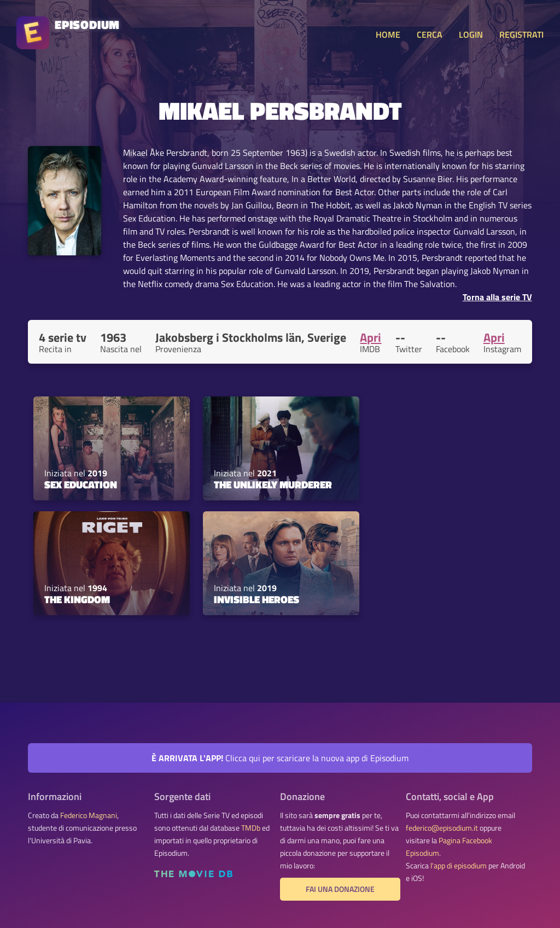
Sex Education (81, 485)
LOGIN (471, 34)
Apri (371, 337)
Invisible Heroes (256, 599)
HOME (388, 34)
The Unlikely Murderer (273, 485)
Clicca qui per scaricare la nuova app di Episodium (280, 758)
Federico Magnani (89, 815)
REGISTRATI (521, 34)
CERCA (430, 34)
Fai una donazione (340, 889)
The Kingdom (77, 599)
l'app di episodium (459, 866)
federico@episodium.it (442, 828)
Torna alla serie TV (497, 297)
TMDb (251, 828)
